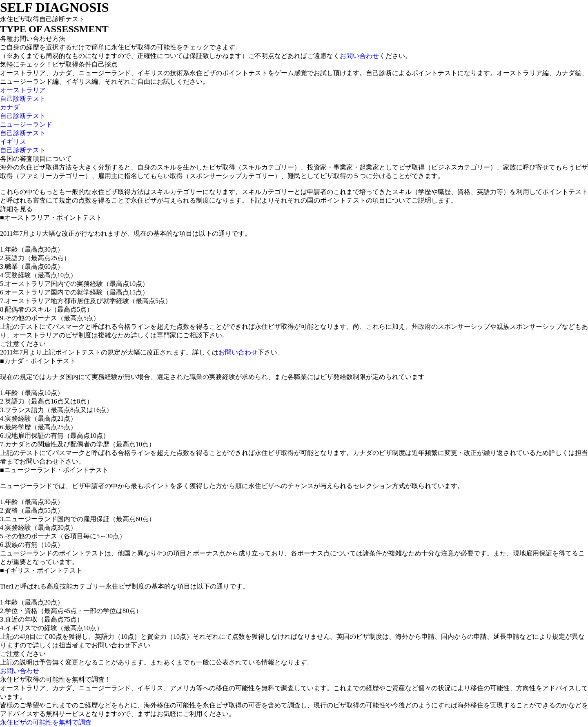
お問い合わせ (359, 56)
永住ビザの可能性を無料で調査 (46, 722)
